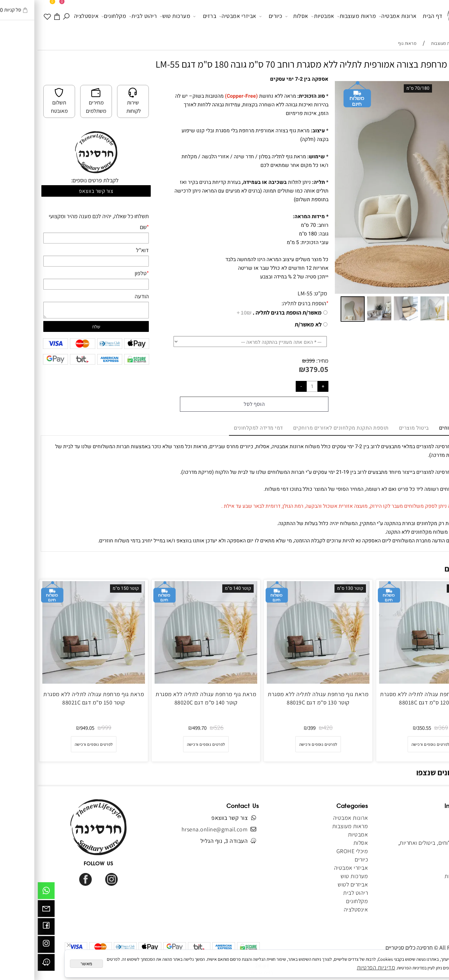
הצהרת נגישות (423, 876)
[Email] (9, 910)
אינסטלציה (49, 16)
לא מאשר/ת (271, 324)
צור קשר (430, 851)
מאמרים (430, 859)
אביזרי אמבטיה (200, 16)
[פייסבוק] (9, 928)
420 (290, 728)
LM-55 (267, 293)
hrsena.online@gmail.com (177, 829)
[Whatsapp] (9, 892)
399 (273, 361)
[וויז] (9, 964)
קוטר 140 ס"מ (200, 588)
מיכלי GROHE (315, 851)
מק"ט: (283, 293)
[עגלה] (20, 16)
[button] (434, 87)
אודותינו (430, 826)
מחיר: (284, 361)
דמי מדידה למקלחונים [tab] (221, 428)
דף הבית (395, 16)
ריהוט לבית (105, 16)
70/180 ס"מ (380, 88)
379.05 (279, 369)
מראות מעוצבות (319, 16)
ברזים (167, 16)
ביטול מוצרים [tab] (376, 428)
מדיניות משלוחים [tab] (421, 428)
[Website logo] (426, 17)
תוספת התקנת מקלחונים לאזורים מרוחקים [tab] (303, 428)
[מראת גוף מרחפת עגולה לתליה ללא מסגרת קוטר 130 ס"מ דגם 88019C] (281, 682)
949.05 (50, 728)
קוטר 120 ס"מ (425, 588)
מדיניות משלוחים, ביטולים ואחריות (401, 843)
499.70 (162, 728)
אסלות (259, 16)
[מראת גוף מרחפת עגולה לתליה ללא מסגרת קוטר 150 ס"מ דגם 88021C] (56, 682)
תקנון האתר (426, 834)
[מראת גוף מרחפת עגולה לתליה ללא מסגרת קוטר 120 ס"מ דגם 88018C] (393, 682)
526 (181, 728)
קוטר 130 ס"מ (313, 588)
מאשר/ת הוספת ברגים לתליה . (242, 313)
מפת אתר (429, 868)
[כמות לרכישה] (275, 386)
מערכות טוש (137, 16)
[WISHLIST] (10, 16)
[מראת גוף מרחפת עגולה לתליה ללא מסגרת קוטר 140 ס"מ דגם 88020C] (168, 682)
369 (406, 728)
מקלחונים (76, 16)
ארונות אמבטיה (360, 16)
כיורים (233, 16)
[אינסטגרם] (9, 946)
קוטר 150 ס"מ (88, 588)
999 (69, 728)
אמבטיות (285, 16)
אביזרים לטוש (315, 884)
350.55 (386, 728)
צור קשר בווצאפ (59, 191)
